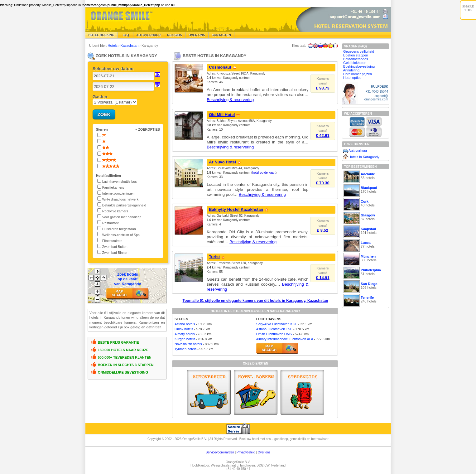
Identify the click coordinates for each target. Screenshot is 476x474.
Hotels (113, 46)
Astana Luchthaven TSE (274, 329)
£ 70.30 (322, 183)
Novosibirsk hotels (188, 344)
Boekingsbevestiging (359, 66)
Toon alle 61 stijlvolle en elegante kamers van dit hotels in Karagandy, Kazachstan (255, 301)
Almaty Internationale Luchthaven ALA (285, 339)
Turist (214, 257)
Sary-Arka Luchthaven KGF (277, 324)
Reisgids (175, 35)
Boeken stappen (356, 55)
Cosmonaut (220, 67)
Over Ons (197, 35)
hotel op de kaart (264, 173)
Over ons (264, 452)
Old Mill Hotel (222, 115)
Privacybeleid (246, 452)
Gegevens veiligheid (359, 51)
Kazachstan (130, 46)
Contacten (221, 35)
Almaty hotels (185, 334)
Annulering (351, 70)
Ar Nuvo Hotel (222, 162)
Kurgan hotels (185, 339)
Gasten (100, 97)
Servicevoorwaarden (220, 452)
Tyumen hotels (185, 349)
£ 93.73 (322, 88)
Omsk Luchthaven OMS (274, 334)
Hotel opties (352, 78)
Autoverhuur (149, 35)
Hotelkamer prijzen (358, 74)
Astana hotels (185, 324)
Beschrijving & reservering (230, 100)
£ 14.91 (322, 278)
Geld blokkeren (355, 63)
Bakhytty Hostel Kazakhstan (236, 209)
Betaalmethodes (356, 59)
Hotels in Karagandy (364, 157)
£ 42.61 (322, 135)
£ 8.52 (323, 230)
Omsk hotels (184, 329)
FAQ (125, 35)
